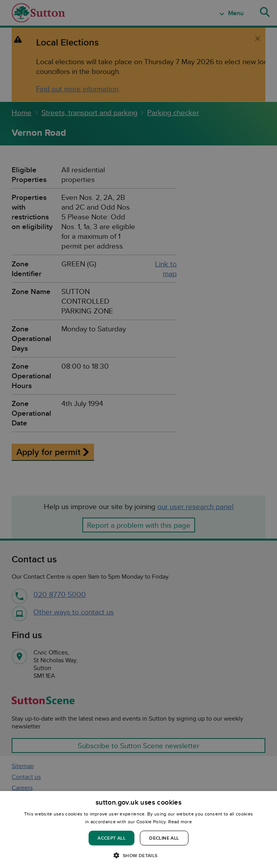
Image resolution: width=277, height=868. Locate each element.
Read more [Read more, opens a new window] (180, 822)
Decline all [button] (164, 838)
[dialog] (138, 829)
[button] (138, 855)
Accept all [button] (111, 838)
